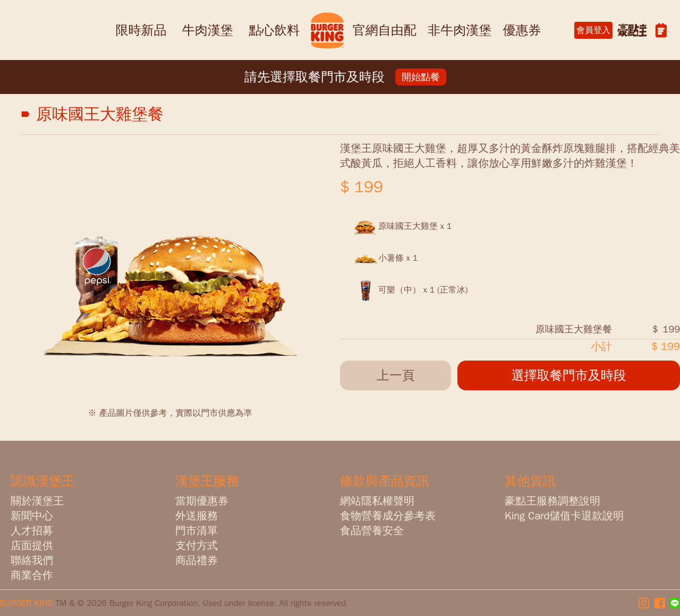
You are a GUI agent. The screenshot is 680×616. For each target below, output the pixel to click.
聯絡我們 (32, 561)
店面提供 (32, 546)
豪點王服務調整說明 (552, 501)
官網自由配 (385, 30)
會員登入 (593, 30)
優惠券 (522, 30)
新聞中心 (32, 516)
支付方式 (197, 546)
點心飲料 (274, 30)
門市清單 (197, 531)
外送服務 (197, 516)
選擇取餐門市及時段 (569, 375)
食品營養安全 (372, 531)
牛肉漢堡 (208, 30)
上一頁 (396, 375)
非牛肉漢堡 (460, 30)
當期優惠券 (202, 501)
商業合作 (32, 575)
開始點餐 (421, 77)
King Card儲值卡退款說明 (564, 516)
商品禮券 (197, 561)
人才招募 (32, 531)
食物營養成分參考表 (388, 516)
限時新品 (141, 30)
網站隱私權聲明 (377, 501)
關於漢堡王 (37, 501)
